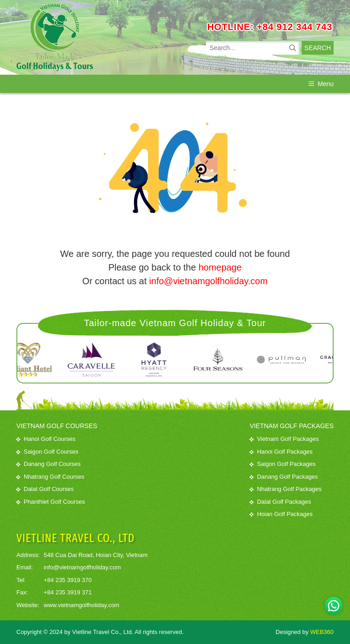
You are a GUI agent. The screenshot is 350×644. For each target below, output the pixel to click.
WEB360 (322, 632)
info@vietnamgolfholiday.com (208, 281)
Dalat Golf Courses (45, 489)
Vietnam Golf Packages (284, 439)
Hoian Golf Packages (281, 514)
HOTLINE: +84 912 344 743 (270, 27)
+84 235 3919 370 (68, 580)
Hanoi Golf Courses (46, 439)
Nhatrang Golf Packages (286, 489)
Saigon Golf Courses (47, 452)
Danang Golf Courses (49, 464)
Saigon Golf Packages (283, 464)
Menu (321, 84)
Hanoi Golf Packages (281, 452)
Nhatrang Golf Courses (50, 477)
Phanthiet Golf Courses (51, 502)
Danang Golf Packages (284, 477)
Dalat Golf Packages (281, 502)
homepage (220, 267)
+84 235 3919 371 (68, 592)
